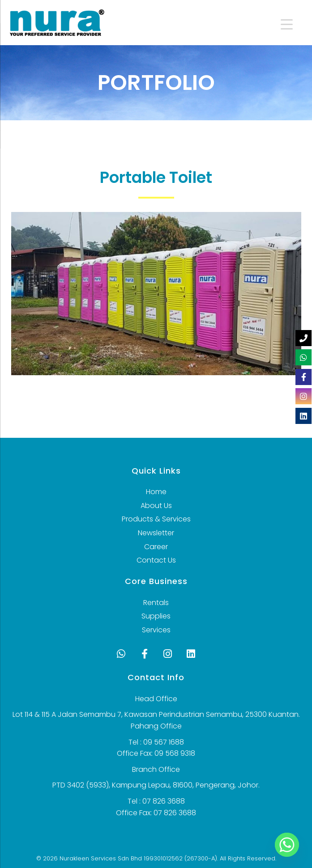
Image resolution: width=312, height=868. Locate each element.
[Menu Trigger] (281, 23)
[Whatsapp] (287, 845)
